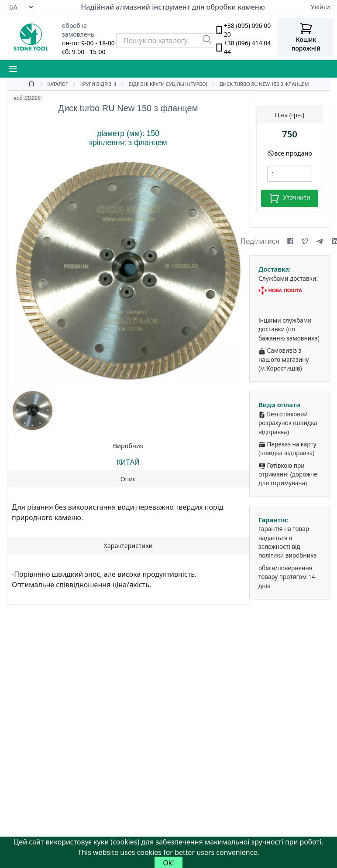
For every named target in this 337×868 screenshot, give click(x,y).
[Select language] (21, 7)
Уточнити (289, 198)
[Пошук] (207, 39)
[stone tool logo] (31, 37)
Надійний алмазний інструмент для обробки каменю (173, 7)
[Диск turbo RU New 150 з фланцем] (258, 84)
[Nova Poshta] (290, 291)
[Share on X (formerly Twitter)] (305, 241)
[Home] (31, 84)
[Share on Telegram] (320, 241)
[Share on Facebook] (290, 241)
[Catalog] (51, 84)
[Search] (165, 41)
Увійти (320, 7)
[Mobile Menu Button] (13, 69)
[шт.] (290, 174)
